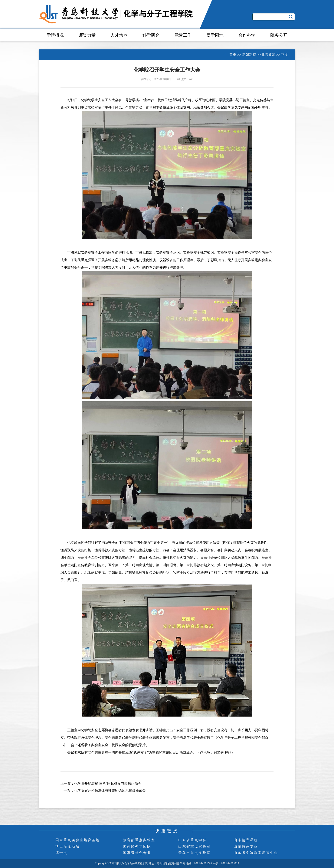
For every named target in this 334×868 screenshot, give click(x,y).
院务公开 (279, 35)
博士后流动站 (68, 846)
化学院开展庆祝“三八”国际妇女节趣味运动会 (108, 784)
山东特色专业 (246, 846)
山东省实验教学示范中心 (256, 853)
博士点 (61, 853)
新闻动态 (249, 55)
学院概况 (55, 35)
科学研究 (151, 35)
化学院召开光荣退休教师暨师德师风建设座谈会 (110, 790)
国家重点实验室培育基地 (78, 840)
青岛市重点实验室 (194, 853)
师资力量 (87, 35)
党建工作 (183, 35)
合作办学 (247, 35)
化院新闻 (268, 55)
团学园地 (215, 35)
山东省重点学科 (192, 840)
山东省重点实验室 (194, 846)
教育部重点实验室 (139, 840)
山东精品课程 (246, 840)
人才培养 (119, 35)
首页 (233, 55)
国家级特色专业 (137, 853)
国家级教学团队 (137, 846)
